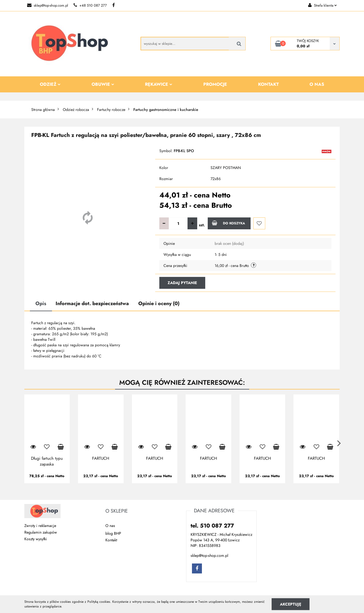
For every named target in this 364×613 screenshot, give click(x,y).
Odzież (50, 84)
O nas (317, 84)
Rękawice (159, 84)
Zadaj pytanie (182, 283)
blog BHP (113, 533)
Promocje (215, 84)
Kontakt (268, 84)
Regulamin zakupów (41, 532)
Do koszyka (228, 223)
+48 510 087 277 (90, 5)
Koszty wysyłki (36, 539)
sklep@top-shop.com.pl (48, 5)
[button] (117, 511)
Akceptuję (291, 604)
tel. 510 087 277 (212, 526)
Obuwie (103, 84)
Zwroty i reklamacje (40, 526)
